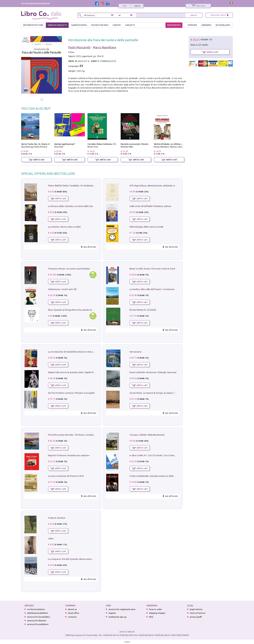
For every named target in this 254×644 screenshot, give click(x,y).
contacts (72, 617)
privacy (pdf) (196, 617)
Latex (51, 538)
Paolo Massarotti (79, 47)
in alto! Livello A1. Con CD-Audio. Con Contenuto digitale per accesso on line (168, 455)
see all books (90, 247)
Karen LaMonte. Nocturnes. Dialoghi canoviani (153, 372)
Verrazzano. (136, 352)
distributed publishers (38, 613)
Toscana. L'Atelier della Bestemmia (147, 435)
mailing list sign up (117, 617)
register (137, 6)
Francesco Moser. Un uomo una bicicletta (69, 269)
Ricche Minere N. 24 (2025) (143, 310)
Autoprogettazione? (65, 144)
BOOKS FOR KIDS (100, 25)
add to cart (36, 160)
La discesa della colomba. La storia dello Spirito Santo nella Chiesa (82, 206)
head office (74, 613)
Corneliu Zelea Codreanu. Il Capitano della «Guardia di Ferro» (118, 144)
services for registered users (122, 609)
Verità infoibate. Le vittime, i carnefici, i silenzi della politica (183, 144)
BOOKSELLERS (223, 25)
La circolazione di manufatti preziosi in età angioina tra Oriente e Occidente (87, 352)
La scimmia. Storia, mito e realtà (64, 227)
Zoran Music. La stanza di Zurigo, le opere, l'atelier (155, 393)
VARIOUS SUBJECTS (57, 25)
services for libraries (37, 621)
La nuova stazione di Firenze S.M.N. (66, 476)
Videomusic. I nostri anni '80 (62, 289)
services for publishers (38, 624)
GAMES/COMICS (79, 25)
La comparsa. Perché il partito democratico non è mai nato (78, 559)
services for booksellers (38, 617)
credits (127, 642)
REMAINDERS (174, 25)
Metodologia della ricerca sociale (146, 227)
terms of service (198, 613)
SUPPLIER (192, 25)
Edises (71, 52)
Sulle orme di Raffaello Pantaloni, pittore (150, 206)
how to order (155, 609)
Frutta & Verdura (57, 518)
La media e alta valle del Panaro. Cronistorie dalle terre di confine (163, 289)
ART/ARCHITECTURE (33, 25)
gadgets (130, 25)
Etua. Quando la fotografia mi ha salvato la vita (72, 310)
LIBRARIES (206, 25)
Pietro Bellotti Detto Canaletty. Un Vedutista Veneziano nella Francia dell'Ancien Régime (93, 186)
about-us (72, 609)
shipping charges (157, 613)
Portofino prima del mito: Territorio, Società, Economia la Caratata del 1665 (87, 435)
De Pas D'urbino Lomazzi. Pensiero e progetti (71, 393)
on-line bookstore (36, 609)
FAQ (151, 617)
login (125, 6)
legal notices (196, 609)
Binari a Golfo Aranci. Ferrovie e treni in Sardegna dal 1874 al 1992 (163, 269)
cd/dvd (117, 25)
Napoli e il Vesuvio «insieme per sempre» (69, 455)
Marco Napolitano (105, 47)
